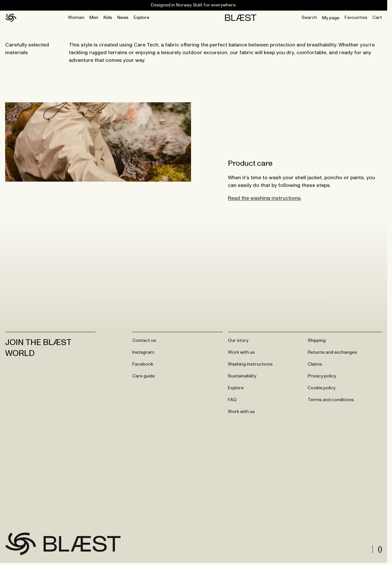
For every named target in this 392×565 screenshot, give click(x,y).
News (123, 18)
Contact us (144, 341)
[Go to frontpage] (21, 544)
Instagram (143, 352)
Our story (238, 341)
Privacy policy (322, 376)
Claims (315, 364)
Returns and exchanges (332, 352)
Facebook (143, 364)
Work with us (241, 352)
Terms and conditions (331, 400)
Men (94, 18)
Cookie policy (322, 388)
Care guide (144, 376)
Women (76, 18)
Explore (142, 18)
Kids (108, 18)
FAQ (232, 400)
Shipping (317, 341)
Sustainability (242, 376)
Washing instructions (250, 364)
